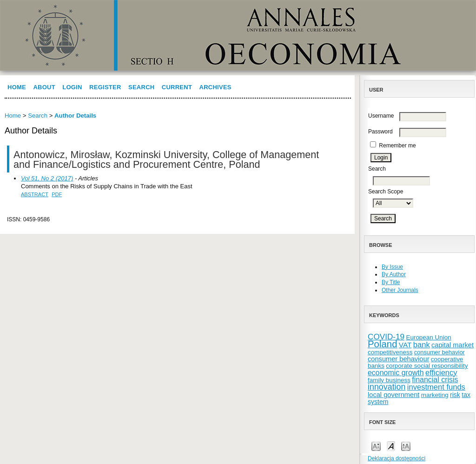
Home (17, 87)
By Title (391, 282)
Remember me (397, 146)
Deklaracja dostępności (397, 458)
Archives (215, 87)
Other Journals (400, 290)
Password (380, 132)
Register (105, 87)
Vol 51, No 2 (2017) (47, 178)
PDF (57, 194)
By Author (394, 274)
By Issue (392, 267)
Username (381, 116)
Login (72, 87)
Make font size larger (406, 446)
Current (177, 87)
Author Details (75, 116)
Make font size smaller (376, 446)
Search (141, 87)
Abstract (35, 194)
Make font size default (391, 446)
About (44, 87)
